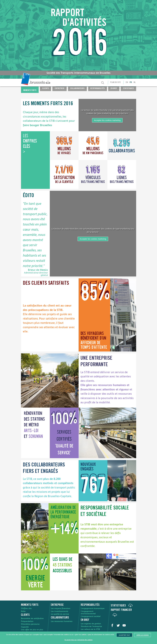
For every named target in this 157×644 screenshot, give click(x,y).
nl (135, 82)
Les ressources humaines (62, 621)
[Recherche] (103, 83)
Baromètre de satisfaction (32, 618)
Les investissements (60, 611)
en (127, 82)
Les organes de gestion (91, 624)
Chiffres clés (26, 608)
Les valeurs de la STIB (90, 629)
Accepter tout (124, 635)
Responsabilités (97, 89)
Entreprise (59, 89)
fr (131, 82)
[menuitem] (36, 83)
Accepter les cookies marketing (107, 120)
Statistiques (128, 89)
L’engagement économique (93, 608)
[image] (123, 315)
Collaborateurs (77, 89)
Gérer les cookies (143, 635)
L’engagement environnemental (88, 612)
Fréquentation (27, 621)
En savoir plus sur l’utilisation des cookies (79, 640)
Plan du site (116, 82)
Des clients (46, 284)
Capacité (25, 627)
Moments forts (30, 90)
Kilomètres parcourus (30, 624)
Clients (45, 89)
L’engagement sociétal (91, 616)
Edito (23, 611)
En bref (114, 89)
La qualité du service (60, 614)
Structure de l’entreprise (91, 626)
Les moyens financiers (61, 608)
